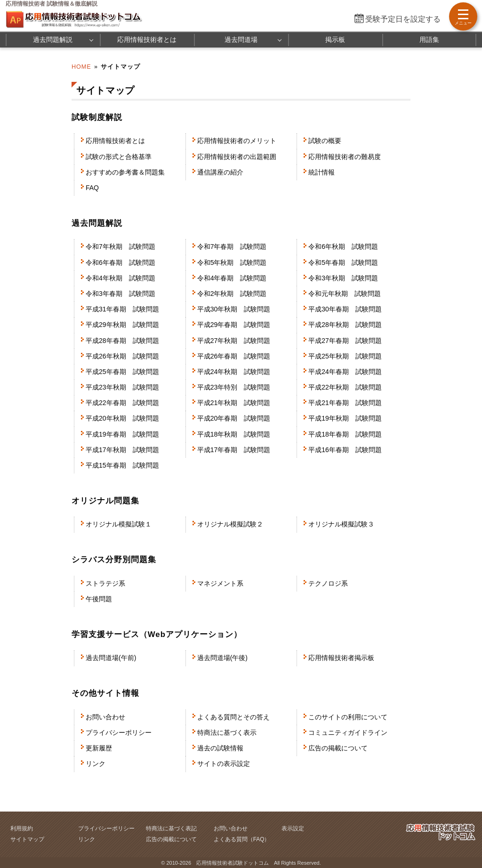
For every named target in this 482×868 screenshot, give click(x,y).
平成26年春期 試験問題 (234, 356)
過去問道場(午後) (222, 658)
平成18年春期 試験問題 (345, 434)
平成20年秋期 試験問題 (122, 418)
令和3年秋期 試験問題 (343, 278)
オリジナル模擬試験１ (119, 524)
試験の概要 (325, 141)
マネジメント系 (220, 583)
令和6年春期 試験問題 (120, 263)
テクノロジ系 (328, 583)
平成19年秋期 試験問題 (345, 418)
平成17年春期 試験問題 (234, 450)
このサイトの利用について (348, 717)
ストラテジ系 (105, 583)
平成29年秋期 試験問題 (122, 325)
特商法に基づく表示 (227, 733)
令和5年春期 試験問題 (343, 263)
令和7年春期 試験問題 (232, 247)
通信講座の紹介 (220, 172)
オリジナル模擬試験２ (230, 524)
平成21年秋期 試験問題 (234, 403)
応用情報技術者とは (147, 40)
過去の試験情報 (220, 748)
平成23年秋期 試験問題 (122, 387)
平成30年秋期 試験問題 (234, 309)
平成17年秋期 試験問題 (122, 450)
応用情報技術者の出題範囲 (237, 157)
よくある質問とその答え (233, 717)
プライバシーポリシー (119, 733)
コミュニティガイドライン (348, 733)
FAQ (92, 188)
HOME (81, 67)
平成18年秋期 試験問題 (234, 434)
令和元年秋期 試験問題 (345, 294)
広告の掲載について (338, 748)
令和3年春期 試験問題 (120, 294)
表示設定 (293, 828)
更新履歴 (99, 748)
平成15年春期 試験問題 (122, 465)
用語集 (429, 40)
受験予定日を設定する (403, 19)
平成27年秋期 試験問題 (234, 341)
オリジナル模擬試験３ (341, 524)
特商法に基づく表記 (171, 828)
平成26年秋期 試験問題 (122, 356)
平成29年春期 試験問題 (234, 325)
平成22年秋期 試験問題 (345, 387)
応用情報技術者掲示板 (341, 658)
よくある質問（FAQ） (242, 839)
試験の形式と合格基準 (119, 157)
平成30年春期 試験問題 (345, 309)
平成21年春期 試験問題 (345, 403)
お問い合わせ (105, 717)
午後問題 (99, 599)
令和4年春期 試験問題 (232, 278)
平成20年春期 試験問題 (234, 418)
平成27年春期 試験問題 (345, 341)
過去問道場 (241, 40)
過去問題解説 (53, 40)
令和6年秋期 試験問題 (343, 247)
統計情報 (321, 172)
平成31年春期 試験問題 (122, 309)
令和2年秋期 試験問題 (232, 294)
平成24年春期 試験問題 (345, 372)
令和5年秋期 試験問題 (232, 263)
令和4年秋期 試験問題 (120, 278)
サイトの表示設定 (224, 764)
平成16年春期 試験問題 (345, 450)
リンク (96, 764)
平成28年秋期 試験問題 (345, 325)
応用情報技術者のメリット (237, 141)
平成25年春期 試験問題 (122, 372)
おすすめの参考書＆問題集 (125, 172)
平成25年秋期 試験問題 (345, 356)
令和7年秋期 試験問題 (120, 247)
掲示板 (335, 40)
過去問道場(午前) (111, 658)
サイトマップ (27, 839)
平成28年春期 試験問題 (122, 341)
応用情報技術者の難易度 (345, 157)
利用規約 (22, 828)
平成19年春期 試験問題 (122, 434)
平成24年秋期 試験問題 (234, 372)
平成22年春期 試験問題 (122, 403)
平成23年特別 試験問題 (234, 387)
